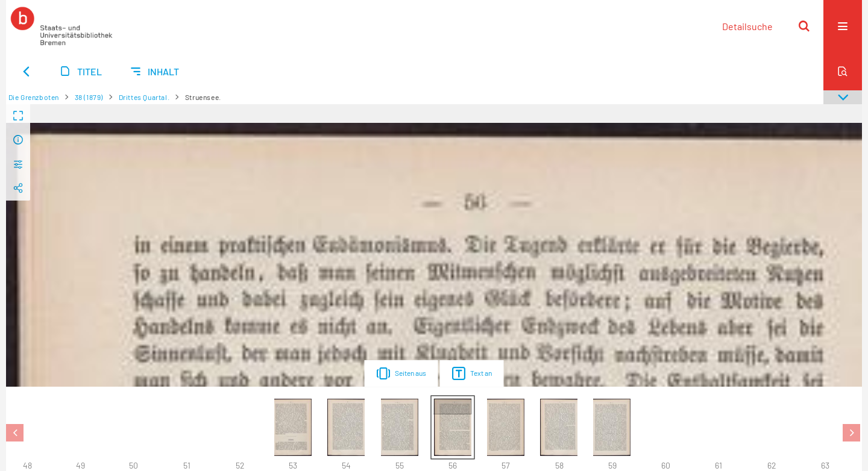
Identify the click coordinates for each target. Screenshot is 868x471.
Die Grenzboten (34, 97)
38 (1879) (89, 97)
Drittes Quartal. (144, 97)
